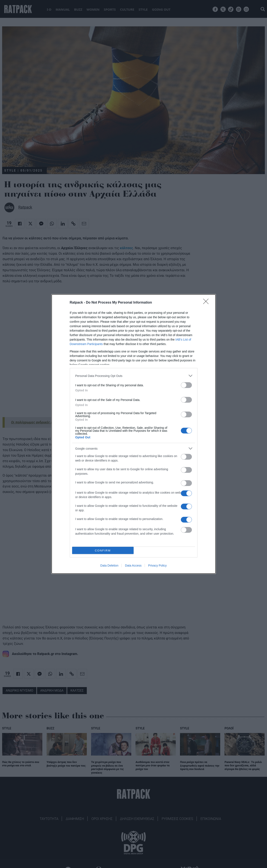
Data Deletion (109, 565)
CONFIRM (103, 550)
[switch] (186, 385)
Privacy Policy (157, 565)
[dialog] (134, 434)
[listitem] (134, 376)
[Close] (207, 303)
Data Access (133, 565)
